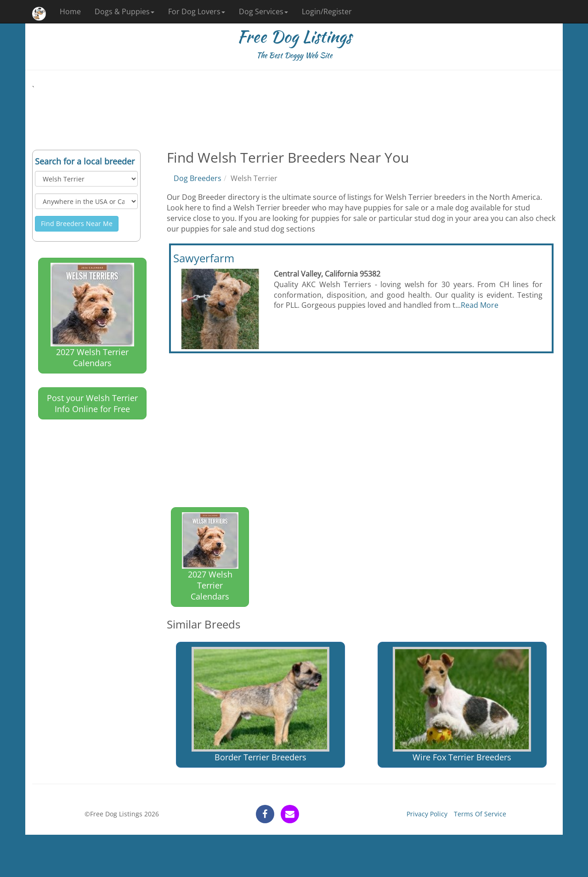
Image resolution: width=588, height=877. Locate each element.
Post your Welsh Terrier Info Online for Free (92, 403)
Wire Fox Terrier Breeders (462, 705)
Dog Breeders (198, 178)
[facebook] (265, 814)
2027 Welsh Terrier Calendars (92, 316)
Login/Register (327, 11)
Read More (480, 305)
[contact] (290, 814)
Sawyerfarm (204, 258)
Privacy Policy (427, 814)
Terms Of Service (480, 814)
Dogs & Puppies (124, 11)
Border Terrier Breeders (260, 705)
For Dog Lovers (197, 11)
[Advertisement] (294, 115)
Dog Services (263, 11)
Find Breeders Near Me (77, 223)
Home (70, 11)
